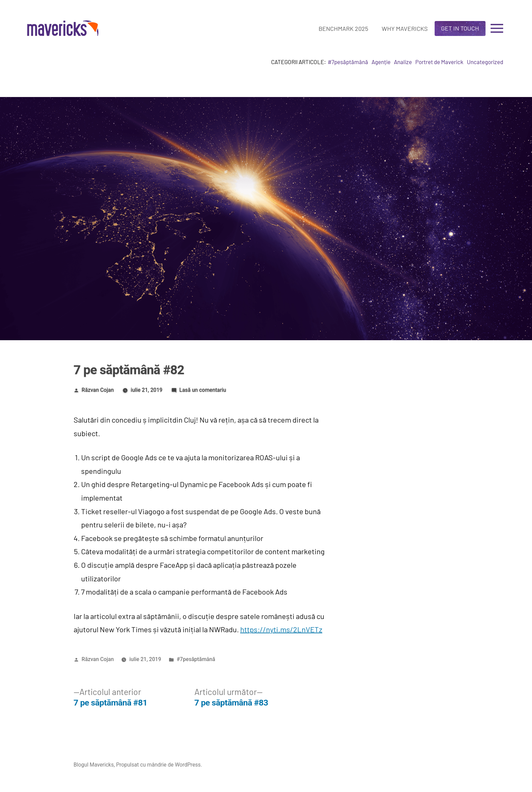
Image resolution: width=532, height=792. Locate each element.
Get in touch (460, 28)
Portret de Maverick (439, 62)
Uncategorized (485, 62)
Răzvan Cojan (98, 390)
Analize (403, 62)
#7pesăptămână (348, 62)
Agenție (381, 62)
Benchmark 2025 (343, 28)
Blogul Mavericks (94, 765)
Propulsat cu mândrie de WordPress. (159, 765)
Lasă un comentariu (203, 390)
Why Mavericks (405, 28)
